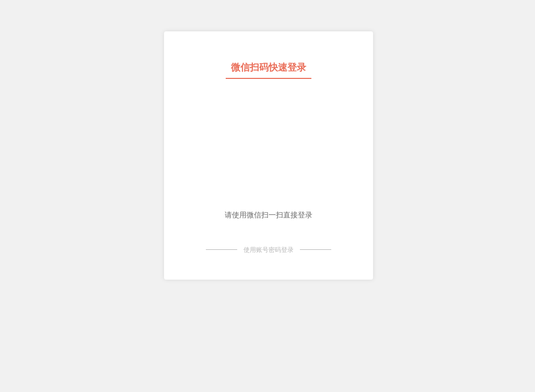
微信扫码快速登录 (269, 67)
